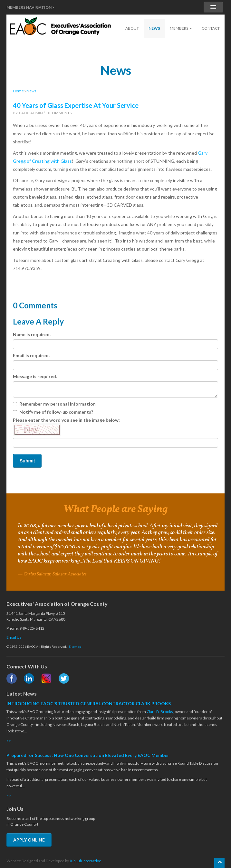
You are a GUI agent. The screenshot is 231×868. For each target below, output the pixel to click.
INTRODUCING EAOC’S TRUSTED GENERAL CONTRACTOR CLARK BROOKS (89, 703)
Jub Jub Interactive (85, 861)
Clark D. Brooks (160, 712)
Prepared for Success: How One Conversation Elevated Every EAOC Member (88, 755)
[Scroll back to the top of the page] (219, 863)
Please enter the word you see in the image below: (66, 427)
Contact (211, 28)
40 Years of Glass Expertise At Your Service (76, 105)
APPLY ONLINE (29, 840)
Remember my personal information (54, 404)
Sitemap (75, 646)
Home (18, 91)
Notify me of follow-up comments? (53, 412)
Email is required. (31, 355)
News (154, 28)
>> (9, 741)
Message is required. (35, 376)
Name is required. (32, 334)
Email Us (14, 637)
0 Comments (59, 113)
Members (181, 28)
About (132, 28)
